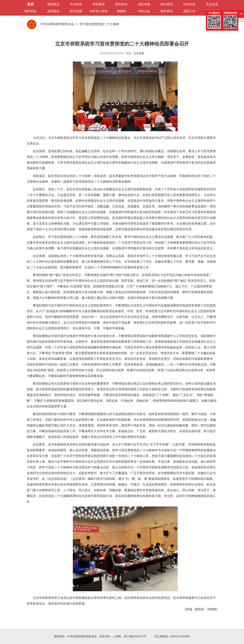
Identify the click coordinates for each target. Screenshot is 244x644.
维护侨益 (30, 11)
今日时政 (76, 4)
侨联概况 (53, 4)
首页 (30, 4)
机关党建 (76, 11)
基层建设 (53, 11)
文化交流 (212, 4)
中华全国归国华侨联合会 (57, 24)
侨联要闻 (99, 4)
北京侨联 (139, 53)
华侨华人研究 (99, 11)
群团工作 (189, 11)
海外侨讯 (167, 11)
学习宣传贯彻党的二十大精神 (99, 24)
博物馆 (121, 11)
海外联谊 (167, 4)
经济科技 (189, 4)
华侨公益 (144, 11)
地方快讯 (121, 4)
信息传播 (144, 4)
